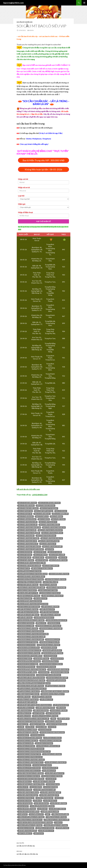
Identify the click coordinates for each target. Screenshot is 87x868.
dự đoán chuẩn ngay (49, 648)
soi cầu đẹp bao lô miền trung (44, 782)
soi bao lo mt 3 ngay (38, 724)
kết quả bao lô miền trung (55, 686)
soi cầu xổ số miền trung (27, 809)
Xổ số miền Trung (63, 828)
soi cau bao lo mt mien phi (42, 765)
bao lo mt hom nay (25, 555)
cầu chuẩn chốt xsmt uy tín (28, 593)
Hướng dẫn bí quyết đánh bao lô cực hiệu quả (34, 683)
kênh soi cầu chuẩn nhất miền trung (31, 686)
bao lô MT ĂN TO (40, 552)
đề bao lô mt (41, 623)
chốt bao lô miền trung (50, 607)
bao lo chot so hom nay (49, 508)
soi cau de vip (51, 779)
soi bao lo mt (23, 724)
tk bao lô (58, 823)
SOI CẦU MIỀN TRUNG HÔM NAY (28, 795)
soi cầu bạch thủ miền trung (28, 732)
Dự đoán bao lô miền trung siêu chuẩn (32, 637)
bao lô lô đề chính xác (42, 514)
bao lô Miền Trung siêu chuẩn (29, 538)
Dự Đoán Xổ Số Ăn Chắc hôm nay (29, 661)
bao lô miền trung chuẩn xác (52, 533)
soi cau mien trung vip (26, 798)
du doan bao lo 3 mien (26, 626)
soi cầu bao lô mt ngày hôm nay (29, 768)
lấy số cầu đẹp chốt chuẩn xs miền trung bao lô (35, 705)
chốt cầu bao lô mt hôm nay (28, 612)
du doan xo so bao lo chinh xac (51, 664)
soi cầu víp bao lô (50, 801)
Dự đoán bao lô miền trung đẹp (51, 629)
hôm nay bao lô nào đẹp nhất (57, 678)
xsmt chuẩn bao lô (25, 833)
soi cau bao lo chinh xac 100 (28, 741)
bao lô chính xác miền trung (28, 508)
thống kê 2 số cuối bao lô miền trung (31, 817)
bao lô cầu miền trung (26, 506)
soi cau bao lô (23, 735)
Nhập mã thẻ (23, 179)
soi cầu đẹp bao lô (25, 782)
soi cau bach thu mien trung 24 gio (52, 732)
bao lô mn (50, 549)
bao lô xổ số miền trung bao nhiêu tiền (32, 563)
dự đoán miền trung (41, 659)
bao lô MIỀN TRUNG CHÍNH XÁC (50, 525)
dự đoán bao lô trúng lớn (50, 642)
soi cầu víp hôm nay (42, 803)
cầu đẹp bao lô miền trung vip (53, 596)
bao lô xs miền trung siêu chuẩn (29, 566)
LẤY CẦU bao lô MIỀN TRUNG (42, 697)
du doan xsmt (44, 672)
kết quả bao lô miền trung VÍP (29, 691)
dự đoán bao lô (54, 623)
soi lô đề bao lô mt (36, 814)
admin (31, 30)
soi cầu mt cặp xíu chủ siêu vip (43, 852)
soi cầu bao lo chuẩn (26, 743)
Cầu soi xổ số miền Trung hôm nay (30, 601)
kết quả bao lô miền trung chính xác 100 (32, 689)
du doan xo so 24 (57, 659)
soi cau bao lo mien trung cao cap (30, 757)
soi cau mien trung (25, 790)
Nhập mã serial (24, 187)
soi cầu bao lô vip (49, 771)
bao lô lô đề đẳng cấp (60, 514)
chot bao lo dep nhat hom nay (29, 607)
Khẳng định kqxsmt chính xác (29, 694)
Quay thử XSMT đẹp (53, 713)
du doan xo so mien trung (46, 667)
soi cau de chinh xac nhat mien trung (31, 779)
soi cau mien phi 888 (51, 787)
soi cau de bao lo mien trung (52, 776)
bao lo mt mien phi (41, 555)
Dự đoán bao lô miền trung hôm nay (31, 631)
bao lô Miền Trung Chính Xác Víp (54, 527)
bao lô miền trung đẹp (26, 536)
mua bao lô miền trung (59, 710)
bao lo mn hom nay (25, 552)
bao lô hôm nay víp (25, 514)
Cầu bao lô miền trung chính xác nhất (31, 588)
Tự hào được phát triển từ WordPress (14, 865)
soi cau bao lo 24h (38, 735)
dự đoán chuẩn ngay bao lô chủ (30, 650)
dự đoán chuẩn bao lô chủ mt (29, 648)
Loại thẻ (21, 196)
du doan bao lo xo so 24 (27, 645)
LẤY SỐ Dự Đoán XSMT (61, 705)
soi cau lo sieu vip (53, 784)
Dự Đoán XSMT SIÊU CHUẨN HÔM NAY (49, 675)
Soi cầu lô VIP (23, 787)
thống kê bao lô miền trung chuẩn (57, 820)
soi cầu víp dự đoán (25, 803)
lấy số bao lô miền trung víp (28, 700)
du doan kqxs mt (51, 656)
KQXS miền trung (24, 697)
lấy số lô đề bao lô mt (26, 708)
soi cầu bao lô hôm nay (26, 746)
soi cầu (21, 727)
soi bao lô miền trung (54, 721)
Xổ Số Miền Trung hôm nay (27, 831)
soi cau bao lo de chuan (44, 743)
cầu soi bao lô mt (41, 598)
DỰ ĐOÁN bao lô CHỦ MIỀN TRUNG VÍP (48, 626)
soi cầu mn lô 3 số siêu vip (43, 844)
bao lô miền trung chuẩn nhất (29, 533)
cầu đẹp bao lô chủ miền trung (29, 596)
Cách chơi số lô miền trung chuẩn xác (31, 577)
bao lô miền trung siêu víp (27, 541)
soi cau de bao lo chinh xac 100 (29, 776)
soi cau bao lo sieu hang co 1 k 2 (29, 771)
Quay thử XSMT (39, 713)
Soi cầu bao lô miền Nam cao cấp (48, 746)
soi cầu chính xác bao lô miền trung (31, 773)
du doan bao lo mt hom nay (28, 642)
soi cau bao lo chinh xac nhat (51, 741)
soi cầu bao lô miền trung (52, 754)
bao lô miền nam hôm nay (27, 519)
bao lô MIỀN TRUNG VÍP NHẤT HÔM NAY (31, 549)
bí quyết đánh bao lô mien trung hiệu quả (33, 574)
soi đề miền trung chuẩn (50, 812)
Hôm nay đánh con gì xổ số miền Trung (31, 680)
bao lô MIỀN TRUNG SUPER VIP (28, 544)
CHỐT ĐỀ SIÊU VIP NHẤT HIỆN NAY (29, 615)
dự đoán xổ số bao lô (51, 661)
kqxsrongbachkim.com (14, 3)
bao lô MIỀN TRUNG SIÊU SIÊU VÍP (52, 538)
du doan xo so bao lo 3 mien (28, 664)
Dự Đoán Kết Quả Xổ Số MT (52, 650)
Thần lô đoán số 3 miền (60, 814)
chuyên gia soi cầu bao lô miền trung (31, 620)
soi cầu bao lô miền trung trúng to (31, 762)
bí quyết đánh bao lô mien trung (30, 571)
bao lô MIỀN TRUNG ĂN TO (48, 522)
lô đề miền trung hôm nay (46, 708)
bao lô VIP (63, 557)
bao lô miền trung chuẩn (27, 530)
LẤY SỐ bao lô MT (47, 700)
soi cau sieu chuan (25, 801)
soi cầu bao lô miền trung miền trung (31, 760)
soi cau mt (59, 798)
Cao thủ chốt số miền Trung (28, 585)
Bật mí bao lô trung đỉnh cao (42, 568)
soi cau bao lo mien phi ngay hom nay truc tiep (34, 751)
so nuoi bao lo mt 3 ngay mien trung (31, 721)
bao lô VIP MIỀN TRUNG (26, 560)
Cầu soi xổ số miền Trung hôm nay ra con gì (33, 604)
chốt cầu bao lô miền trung (28, 609)
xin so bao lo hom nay (26, 828)
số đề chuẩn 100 (64, 719)
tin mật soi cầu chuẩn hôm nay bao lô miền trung (35, 823)
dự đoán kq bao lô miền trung (29, 653)
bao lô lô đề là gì (42, 516)
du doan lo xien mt (25, 659)
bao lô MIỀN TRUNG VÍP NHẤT (53, 547)
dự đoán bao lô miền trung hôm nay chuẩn (33, 634)
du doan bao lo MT (53, 639)
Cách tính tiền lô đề (51, 582)
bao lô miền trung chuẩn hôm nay (50, 530)
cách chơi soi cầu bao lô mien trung (31, 579)
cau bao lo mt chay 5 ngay (48, 590)
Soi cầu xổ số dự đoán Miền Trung (42, 806)
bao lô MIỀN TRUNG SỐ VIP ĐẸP (49, 541)
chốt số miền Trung (25, 618)
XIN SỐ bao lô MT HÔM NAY (45, 828)
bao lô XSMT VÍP (24, 568)
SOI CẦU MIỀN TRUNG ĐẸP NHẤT (51, 792)
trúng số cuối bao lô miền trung (56, 825)
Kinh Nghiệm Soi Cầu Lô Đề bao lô (53, 694)
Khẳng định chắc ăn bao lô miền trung (55, 691)
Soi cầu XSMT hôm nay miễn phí (29, 812)
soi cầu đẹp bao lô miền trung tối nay (31, 784)
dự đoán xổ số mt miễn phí (27, 672)
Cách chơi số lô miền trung (59, 574)
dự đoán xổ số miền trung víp (58, 670)
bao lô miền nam (57, 516)
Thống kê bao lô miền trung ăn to (30, 820)
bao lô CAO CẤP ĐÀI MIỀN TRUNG (50, 503)
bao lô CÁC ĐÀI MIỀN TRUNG (27, 503)
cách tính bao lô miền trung (56, 579)
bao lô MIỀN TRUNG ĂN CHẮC (28, 522)
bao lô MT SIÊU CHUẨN (57, 555)
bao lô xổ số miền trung (59, 560)
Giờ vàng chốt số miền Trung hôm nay (31, 678)
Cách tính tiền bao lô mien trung (30, 582)
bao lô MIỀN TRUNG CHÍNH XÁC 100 (29, 527)
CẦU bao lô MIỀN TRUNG (48, 585)
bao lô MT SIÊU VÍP (25, 557)
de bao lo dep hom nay (26, 623)
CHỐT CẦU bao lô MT (47, 609)
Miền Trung (61, 708)
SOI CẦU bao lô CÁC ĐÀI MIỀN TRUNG (30, 738)
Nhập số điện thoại (25, 212)
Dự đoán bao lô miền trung (28, 629)
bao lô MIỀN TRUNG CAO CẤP (28, 525)
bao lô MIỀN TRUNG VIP (48, 544)
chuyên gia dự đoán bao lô (44, 618)
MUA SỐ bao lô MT (25, 713)
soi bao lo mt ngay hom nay (57, 724)
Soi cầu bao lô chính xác (53, 738)
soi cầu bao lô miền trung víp (56, 762)
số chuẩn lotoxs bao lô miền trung (45, 716)
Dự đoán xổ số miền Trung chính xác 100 (32, 670)
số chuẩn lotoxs (24, 716)
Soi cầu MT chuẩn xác (25, 22)
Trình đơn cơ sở (84, 3)
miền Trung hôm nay (41, 710)
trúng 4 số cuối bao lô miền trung (30, 825)
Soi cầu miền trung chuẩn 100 (28, 792)
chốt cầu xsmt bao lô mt (49, 612)
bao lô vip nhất (42, 560)
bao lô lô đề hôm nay (26, 516)
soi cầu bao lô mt (24, 765)
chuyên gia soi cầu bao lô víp (57, 620)
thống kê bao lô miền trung (56, 817)
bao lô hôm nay (61, 511)
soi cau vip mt (23, 806)
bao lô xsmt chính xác (51, 566)
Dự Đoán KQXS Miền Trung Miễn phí (30, 656)
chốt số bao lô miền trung (51, 615)
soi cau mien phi (36, 787)
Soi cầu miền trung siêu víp (49, 795)
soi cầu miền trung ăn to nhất (45, 790)
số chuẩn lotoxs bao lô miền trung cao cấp (33, 719)
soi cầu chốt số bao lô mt (55, 773)
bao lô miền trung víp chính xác (29, 547)
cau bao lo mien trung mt (27, 590)
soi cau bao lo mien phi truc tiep (29, 754)
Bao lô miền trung (58, 519)
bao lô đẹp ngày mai (25, 511)
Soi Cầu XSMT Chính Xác (58, 809)
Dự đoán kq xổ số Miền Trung (53, 653)
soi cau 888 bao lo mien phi (27, 730)
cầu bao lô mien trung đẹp (56, 588)
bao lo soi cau (51, 557)
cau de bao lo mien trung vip (50, 593)
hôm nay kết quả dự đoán (56, 680)
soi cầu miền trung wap (45, 798)
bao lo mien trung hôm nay (46, 536)
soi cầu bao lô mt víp (50, 768)
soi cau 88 (52, 727)
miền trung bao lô (25, 710)
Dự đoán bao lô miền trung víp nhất (31, 639)
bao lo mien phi (44, 519)
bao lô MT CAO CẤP (55, 552)
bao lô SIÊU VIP (39, 557)
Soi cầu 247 (30, 727)
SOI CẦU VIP (38, 801)
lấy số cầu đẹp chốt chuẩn (28, 702)
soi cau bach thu (45, 730)
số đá (53, 719)
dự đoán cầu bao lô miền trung (49, 645)
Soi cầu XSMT (42, 809)
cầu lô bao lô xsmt (25, 598)
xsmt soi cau (39, 833)
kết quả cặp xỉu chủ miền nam (28, 489)
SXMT (48, 814)
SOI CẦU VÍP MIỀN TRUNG (59, 803)
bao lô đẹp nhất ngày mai (44, 511)
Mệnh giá (22, 204)
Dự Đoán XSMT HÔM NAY (26, 675)
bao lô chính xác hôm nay (46, 506)
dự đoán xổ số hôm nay (27, 667)
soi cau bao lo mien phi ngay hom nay (31, 749)
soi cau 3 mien (41, 727)
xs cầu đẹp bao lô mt (46, 831)
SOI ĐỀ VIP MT (23, 814)
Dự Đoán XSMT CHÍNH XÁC (60, 672)
